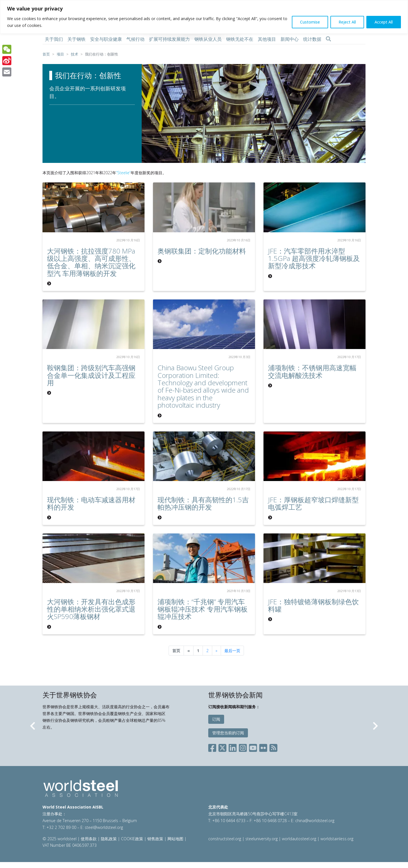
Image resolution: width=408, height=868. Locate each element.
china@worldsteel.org (315, 821)
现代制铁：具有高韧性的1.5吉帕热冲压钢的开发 (203, 503)
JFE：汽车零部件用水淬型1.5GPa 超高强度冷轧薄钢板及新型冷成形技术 (314, 258)
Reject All (347, 22)
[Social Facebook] (213, 747)
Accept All (384, 22)
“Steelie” (123, 173)
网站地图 (175, 839)
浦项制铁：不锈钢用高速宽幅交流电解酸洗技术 (312, 371)
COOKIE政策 (132, 839)
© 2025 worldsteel (60, 839)
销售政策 (155, 839)
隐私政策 (109, 839)
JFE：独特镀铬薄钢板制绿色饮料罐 (313, 605)
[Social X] (222, 747)
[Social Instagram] (243, 747)
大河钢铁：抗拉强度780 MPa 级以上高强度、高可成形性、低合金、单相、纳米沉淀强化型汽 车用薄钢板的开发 (91, 262)
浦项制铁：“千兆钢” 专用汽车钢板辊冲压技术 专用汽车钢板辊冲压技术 (203, 609)
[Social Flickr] (263, 747)
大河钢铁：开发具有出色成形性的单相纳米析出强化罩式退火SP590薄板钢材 (91, 609)
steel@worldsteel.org (104, 827)
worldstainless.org (337, 839)
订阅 (216, 719)
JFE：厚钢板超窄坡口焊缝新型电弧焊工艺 (313, 503)
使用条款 (89, 839)
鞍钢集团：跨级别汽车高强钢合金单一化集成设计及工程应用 (91, 375)
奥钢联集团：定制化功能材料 (202, 251)
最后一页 (232, 651)
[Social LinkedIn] (233, 747)
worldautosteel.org (300, 839)
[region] (204, 17)
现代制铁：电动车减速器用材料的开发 (91, 503)
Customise (310, 22)
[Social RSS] (273, 747)
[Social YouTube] (253, 747)
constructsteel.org (225, 839)
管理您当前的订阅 (228, 733)
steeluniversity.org (262, 839)
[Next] (216, 651)
